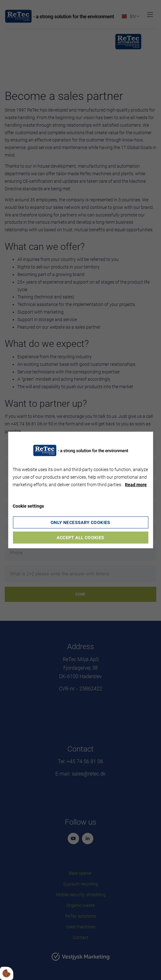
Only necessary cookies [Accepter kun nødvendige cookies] (80, 522)
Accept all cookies (80, 538)
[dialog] (80, 490)
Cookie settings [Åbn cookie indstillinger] (28, 506)
